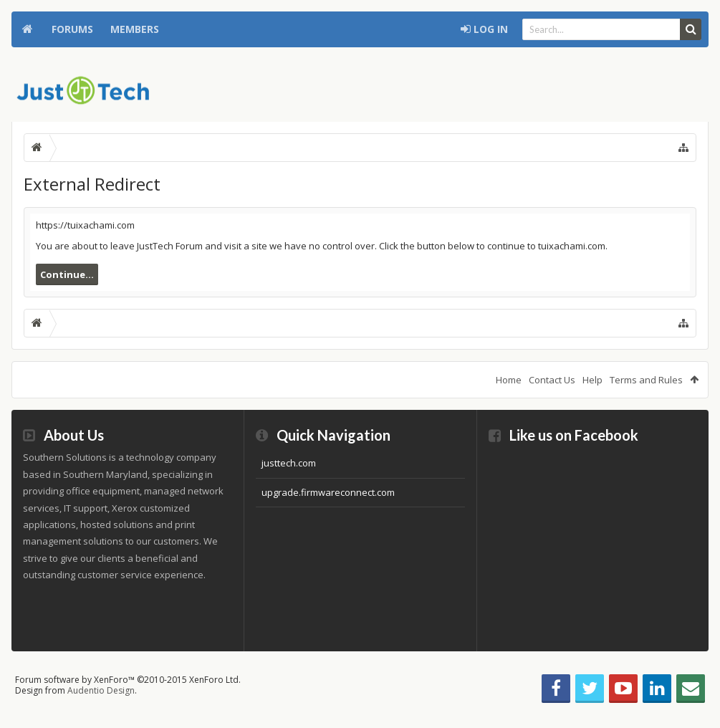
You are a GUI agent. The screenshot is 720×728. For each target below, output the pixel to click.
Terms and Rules (646, 380)
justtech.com (289, 463)
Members (135, 29)
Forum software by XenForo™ (128, 680)
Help (592, 380)
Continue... (67, 274)
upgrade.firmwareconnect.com (328, 492)
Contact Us (552, 380)
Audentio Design (101, 690)
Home (27, 29)
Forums (72, 29)
